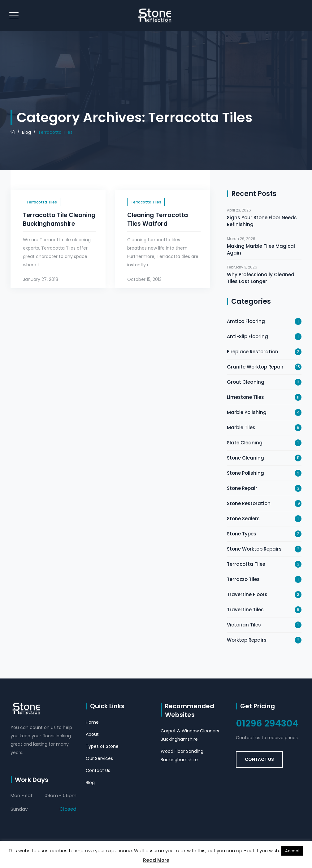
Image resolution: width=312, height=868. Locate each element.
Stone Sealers (243, 519)
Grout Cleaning (246, 382)
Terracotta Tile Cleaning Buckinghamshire (59, 219)
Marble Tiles (241, 427)
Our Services (99, 758)
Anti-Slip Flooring (247, 336)
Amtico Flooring (246, 321)
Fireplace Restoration (253, 352)
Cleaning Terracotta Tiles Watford (158, 219)
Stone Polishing (245, 473)
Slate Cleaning (245, 443)
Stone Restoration (249, 503)
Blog (90, 783)
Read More (156, 860)
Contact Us (98, 770)
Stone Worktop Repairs (254, 549)
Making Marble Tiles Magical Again (261, 249)
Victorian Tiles (244, 625)
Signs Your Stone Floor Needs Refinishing (262, 221)
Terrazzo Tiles (243, 579)
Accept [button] (292, 851)
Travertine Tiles (245, 610)
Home (92, 722)
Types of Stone (102, 746)
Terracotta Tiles (42, 202)
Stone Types (242, 534)
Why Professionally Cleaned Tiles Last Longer (261, 278)
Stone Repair (242, 488)
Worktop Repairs (247, 640)
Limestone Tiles (245, 397)
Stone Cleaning (245, 458)
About (92, 734)
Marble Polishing (247, 412)
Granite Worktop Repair (255, 367)
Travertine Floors (247, 594)
